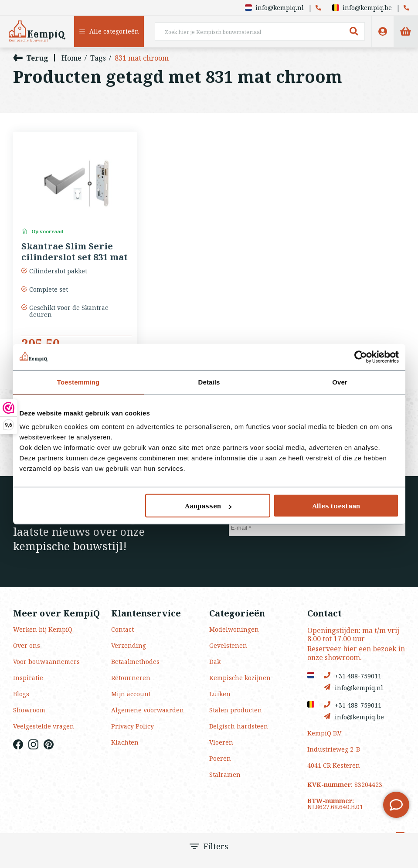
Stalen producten (236, 710)
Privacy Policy (133, 726)
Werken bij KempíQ (43, 629)
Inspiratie (28, 678)
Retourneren (131, 678)
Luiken (220, 694)
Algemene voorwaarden (148, 710)
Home (71, 58)
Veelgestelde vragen (44, 726)
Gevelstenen (228, 645)
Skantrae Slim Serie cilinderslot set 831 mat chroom (75, 252)
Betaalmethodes (135, 662)
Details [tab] (209, 382)
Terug (31, 58)
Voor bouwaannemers (46, 662)
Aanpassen (208, 506)
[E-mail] (317, 528)
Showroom (29, 710)
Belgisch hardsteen (239, 726)
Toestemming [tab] (78, 382)
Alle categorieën (109, 31)
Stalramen (225, 774)
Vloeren (221, 742)
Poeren (220, 758)
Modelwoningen (234, 629)
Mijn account (131, 694)
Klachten (125, 742)
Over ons (27, 645)
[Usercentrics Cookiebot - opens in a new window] (361, 357)
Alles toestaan (336, 506)
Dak (215, 662)
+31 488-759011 (353, 676)
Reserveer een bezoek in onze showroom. (356, 653)
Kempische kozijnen (240, 678)
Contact (122, 629)
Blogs (21, 694)
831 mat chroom (142, 58)
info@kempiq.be (362, 8)
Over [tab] (340, 382)
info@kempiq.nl (274, 8)
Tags (98, 58)
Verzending (129, 645)
